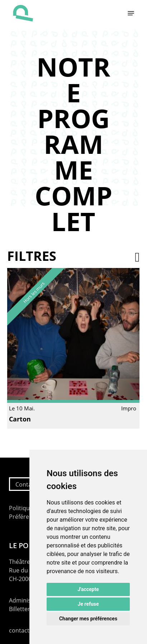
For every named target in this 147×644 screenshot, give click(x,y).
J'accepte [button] (88, 589)
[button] (131, 13)
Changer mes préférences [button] (88, 619)
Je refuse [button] (88, 604)
